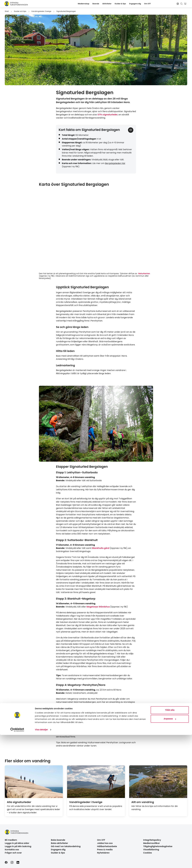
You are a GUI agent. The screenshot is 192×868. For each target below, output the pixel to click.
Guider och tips (20, 11)
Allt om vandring (143, 802)
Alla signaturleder (19, 802)
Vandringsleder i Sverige (41, 11)
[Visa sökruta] (181, 4)
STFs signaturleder (108, 115)
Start (7, 11)
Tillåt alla (170, 843)
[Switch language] (178, 4)
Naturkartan (144, 273)
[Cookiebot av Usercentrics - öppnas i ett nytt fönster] (17, 863)
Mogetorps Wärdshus (98, 607)
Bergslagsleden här (115, 163)
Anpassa (170, 852)
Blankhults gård (101, 548)
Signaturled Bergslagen (66, 11)
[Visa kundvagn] (186, 4)
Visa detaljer (41, 863)
